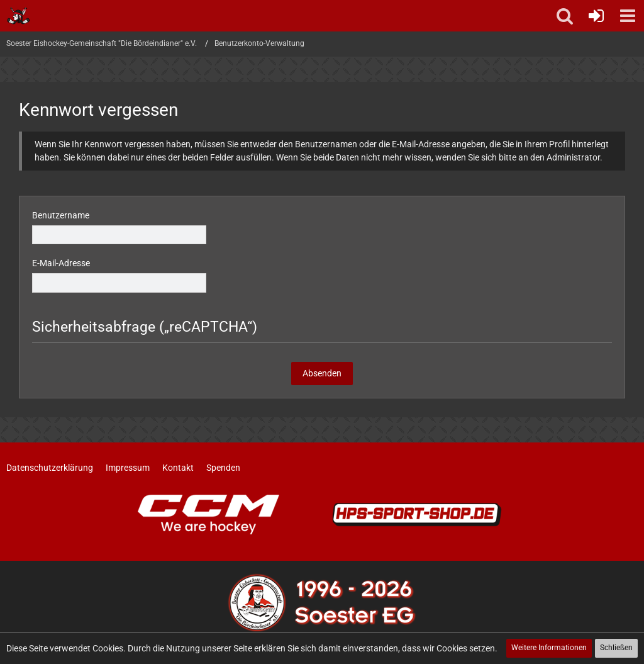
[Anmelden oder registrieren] (596, 16)
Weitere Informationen (549, 648)
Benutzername (61, 215)
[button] (628, 16)
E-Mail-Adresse (61, 263)
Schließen (616, 648)
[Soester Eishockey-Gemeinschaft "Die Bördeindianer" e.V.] (19, 16)
